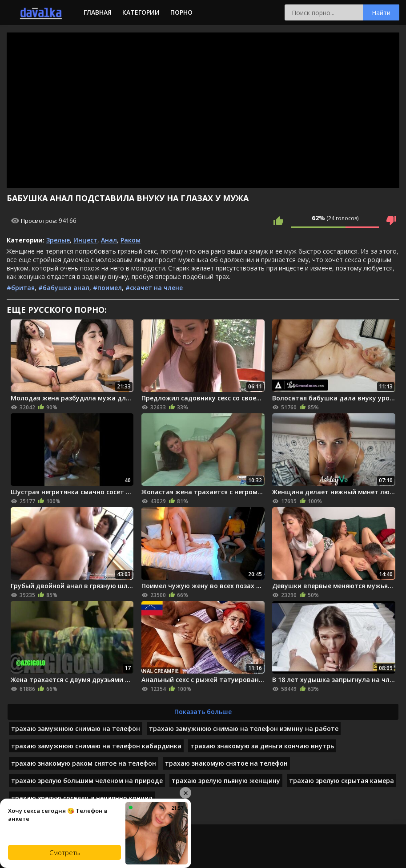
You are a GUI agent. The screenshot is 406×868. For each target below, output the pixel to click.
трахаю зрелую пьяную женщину (226, 781)
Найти (381, 13)
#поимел (107, 288)
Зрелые (58, 240)
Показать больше (203, 712)
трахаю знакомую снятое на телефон (226, 763)
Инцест (85, 240)
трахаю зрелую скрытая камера (342, 781)
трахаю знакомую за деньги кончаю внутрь (262, 746)
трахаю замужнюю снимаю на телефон (76, 729)
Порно (181, 12)
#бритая (21, 288)
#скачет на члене (154, 288)
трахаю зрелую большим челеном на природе (87, 781)
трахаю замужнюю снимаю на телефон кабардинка (96, 746)
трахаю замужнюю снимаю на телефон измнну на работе (244, 729)
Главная (98, 12)
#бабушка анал (64, 288)
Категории (141, 12)
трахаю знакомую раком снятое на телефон (84, 763)
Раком (131, 240)
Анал (109, 240)
